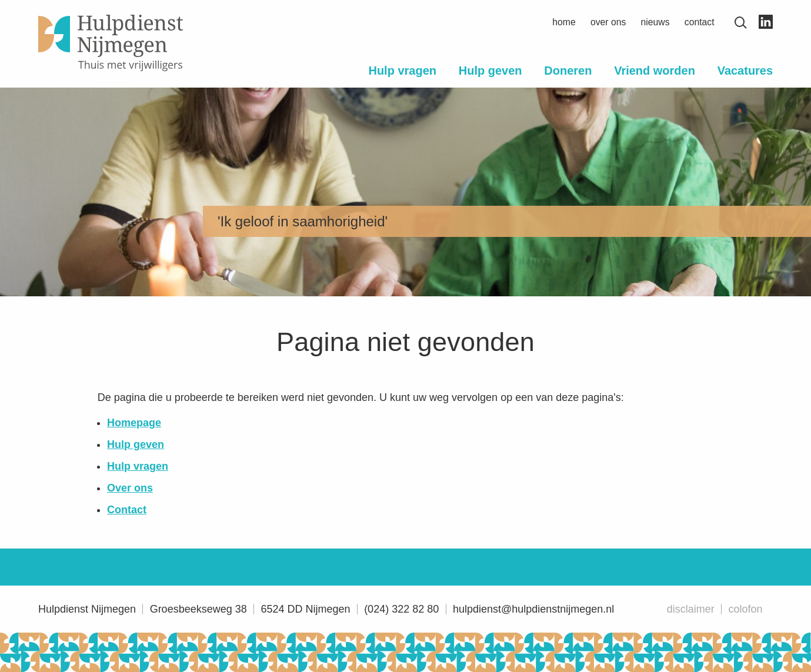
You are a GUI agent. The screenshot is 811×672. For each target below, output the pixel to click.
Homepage (134, 423)
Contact (700, 22)
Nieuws (655, 22)
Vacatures (745, 71)
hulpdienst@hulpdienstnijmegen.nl (533, 609)
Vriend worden (655, 71)
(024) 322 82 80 (401, 609)
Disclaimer (691, 609)
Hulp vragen (402, 71)
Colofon (745, 609)
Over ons (608, 22)
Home (564, 22)
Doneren (568, 71)
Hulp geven (490, 71)
